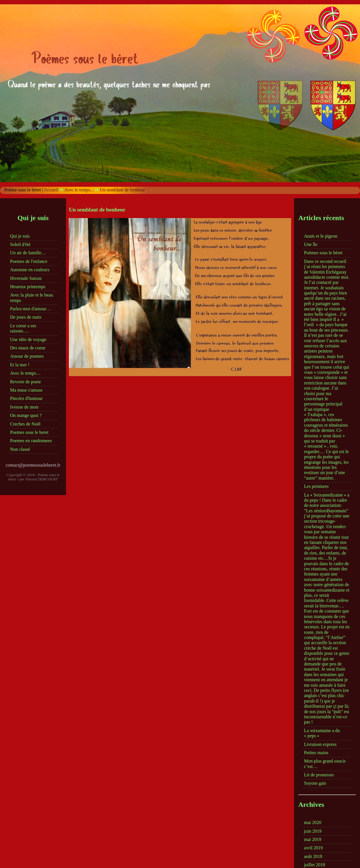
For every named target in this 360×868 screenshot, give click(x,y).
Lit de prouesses (319, 775)
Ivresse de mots (24, 407)
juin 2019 (313, 831)
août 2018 (313, 856)
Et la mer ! (20, 365)
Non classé (20, 449)
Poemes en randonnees (31, 441)
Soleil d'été (20, 244)
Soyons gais (315, 783)
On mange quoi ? (26, 415)
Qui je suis (20, 236)
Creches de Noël (25, 424)
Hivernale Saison (26, 278)
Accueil (51, 190)
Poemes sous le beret (29, 432)
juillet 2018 (314, 865)
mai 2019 (313, 839)
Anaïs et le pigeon (321, 236)
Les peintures (316, 486)
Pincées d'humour (26, 398)
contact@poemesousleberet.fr (33, 465)
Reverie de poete (26, 382)
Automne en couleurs (30, 270)
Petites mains (316, 753)
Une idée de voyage (28, 339)
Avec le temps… (25, 373)
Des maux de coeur (28, 348)
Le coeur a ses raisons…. (23, 328)
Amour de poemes (27, 356)
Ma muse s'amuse (26, 390)
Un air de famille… (28, 253)
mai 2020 (313, 822)
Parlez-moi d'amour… (30, 309)
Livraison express (320, 744)
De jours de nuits (26, 317)
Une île (311, 244)
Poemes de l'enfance (29, 261)
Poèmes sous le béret (323, 253)
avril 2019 (313, 848)
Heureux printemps (28, 287)
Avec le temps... (79, 190)
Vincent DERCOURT (42, 479)
